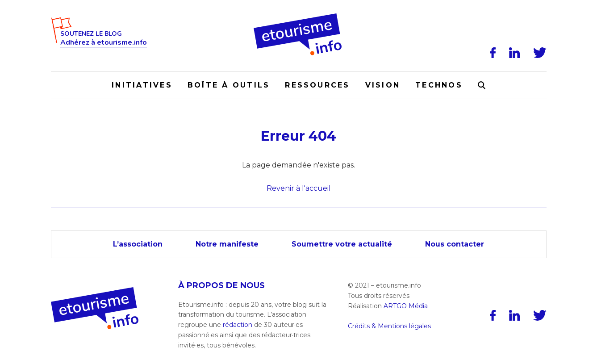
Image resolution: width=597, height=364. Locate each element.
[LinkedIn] (514, 53)
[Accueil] (298, 17)
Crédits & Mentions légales (389, 326)
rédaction (238, 325)
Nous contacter (455, 244)
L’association (138, 244)
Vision (383, 85)
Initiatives (142, 85)
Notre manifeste (227, 244)
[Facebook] (493, 53)
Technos (439, 85)
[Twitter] (540, 53)
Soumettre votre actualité (342, 244)
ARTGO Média (406, 306)
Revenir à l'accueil (299, 188)
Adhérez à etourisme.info (104, 43)
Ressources (317, 85)
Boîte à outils (229, 85)
